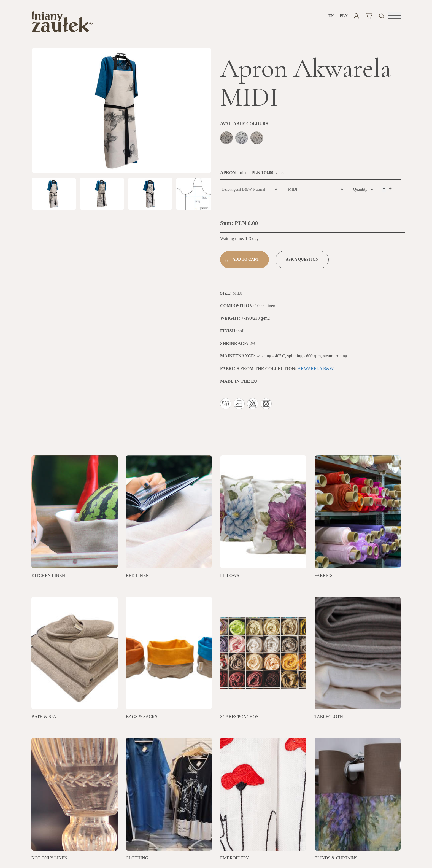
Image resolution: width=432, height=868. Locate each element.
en (331, 16)
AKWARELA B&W (316, 371)
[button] (394, 16)
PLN (344, 16)
